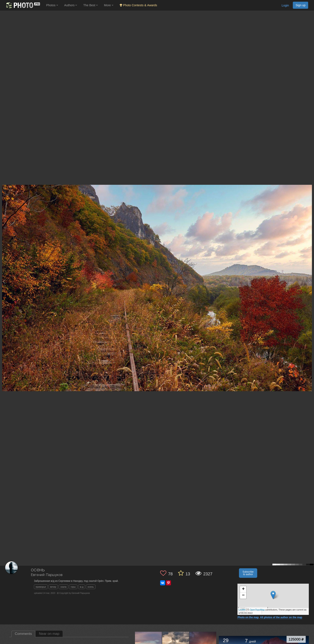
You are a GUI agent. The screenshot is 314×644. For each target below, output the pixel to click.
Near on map (49, 634)
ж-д (82, 587)
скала (63, 587)
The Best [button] (90, 5)
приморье (41, 587)
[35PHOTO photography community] (23, 5)
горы (73, 587)
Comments (23, 634)
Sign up (300, 5)
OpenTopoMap (257, 610)
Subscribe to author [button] (248, 573)
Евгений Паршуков (47, 575)
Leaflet (242, 610)
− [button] (243, 596)
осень (91, 587)
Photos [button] (52, 5)
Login (285, 5)
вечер (53, 587)
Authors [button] (71, 5)
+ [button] (243, 589)
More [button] (109, 5)
